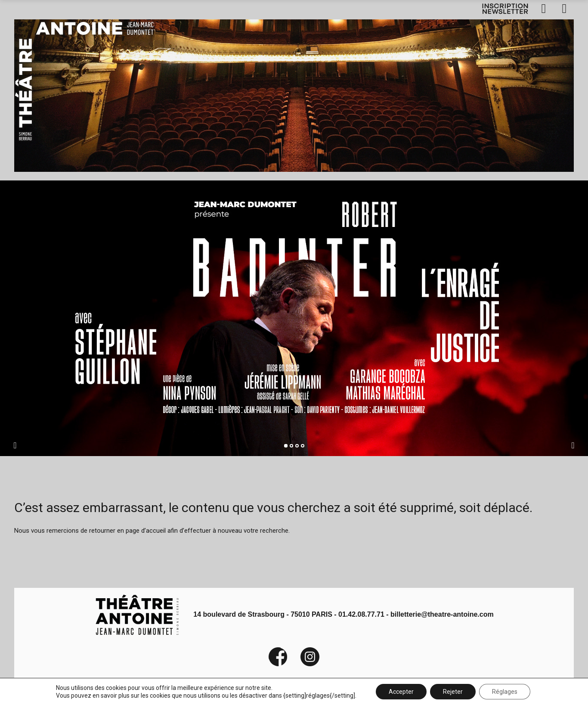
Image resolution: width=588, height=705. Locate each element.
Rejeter (453, 692)
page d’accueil (146, 531)
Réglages (505, 692)
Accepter (401, 692)
